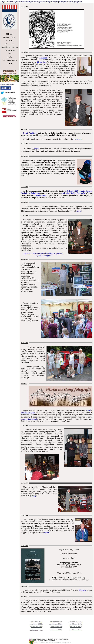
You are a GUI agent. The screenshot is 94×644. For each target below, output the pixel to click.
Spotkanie (43, 58)
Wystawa (83, 590)
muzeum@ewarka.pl (29, 419)
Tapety (36, 149)
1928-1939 (78, 139)
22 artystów (42, 62)
